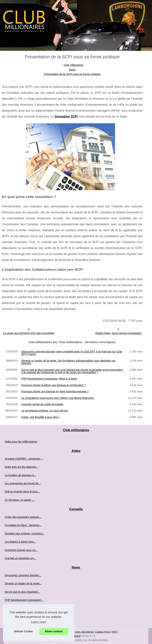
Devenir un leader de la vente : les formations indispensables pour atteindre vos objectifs (68, 362)
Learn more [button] (39, 622)
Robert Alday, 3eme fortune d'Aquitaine (118, 333)
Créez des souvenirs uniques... (23, 517)
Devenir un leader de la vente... (23, 583)
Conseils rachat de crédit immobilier (43, 404)
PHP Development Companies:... (24, 600)
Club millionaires (73, 65)
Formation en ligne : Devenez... (23, 525)
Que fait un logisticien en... (20, 558)
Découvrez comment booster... (23, 575)
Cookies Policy (103, 632)
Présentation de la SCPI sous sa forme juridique (72, 74)
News (72, 70)
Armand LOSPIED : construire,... (24, 459)
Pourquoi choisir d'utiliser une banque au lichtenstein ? (54, 385)
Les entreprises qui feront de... (23, 483)
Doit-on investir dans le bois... (22, 492)
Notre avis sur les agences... (22, 467)
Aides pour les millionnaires (21, 442)
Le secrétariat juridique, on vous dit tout (45, 411)
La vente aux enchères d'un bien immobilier (29, 333)
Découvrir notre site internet (79, 632)
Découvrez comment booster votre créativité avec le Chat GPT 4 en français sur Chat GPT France (72, 353)
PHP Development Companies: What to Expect (49, 379)
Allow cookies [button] (54, 631)
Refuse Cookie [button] (23, 631)
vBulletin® (75, 636)
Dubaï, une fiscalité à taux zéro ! (40, 417)
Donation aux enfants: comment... (25, 534)
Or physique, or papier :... (20, 500)
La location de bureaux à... (20, 475)
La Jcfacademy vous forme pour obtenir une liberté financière (58, 398)
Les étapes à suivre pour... (20, 542)
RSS (114, 632)
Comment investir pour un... (21, 550)
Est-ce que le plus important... (22, 592)
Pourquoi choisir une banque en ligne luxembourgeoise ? (55, 391)
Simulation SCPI (66, 117)
